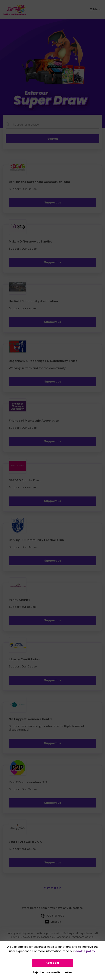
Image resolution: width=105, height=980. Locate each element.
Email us (56, 922)
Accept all (53, 963)
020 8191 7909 (55, 916)
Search (53, 139)
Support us (53, 202)
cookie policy (85, 951)
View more (52, 888)
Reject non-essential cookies (52, 972)
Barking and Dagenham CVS (81, 933)
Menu (95, 9)
